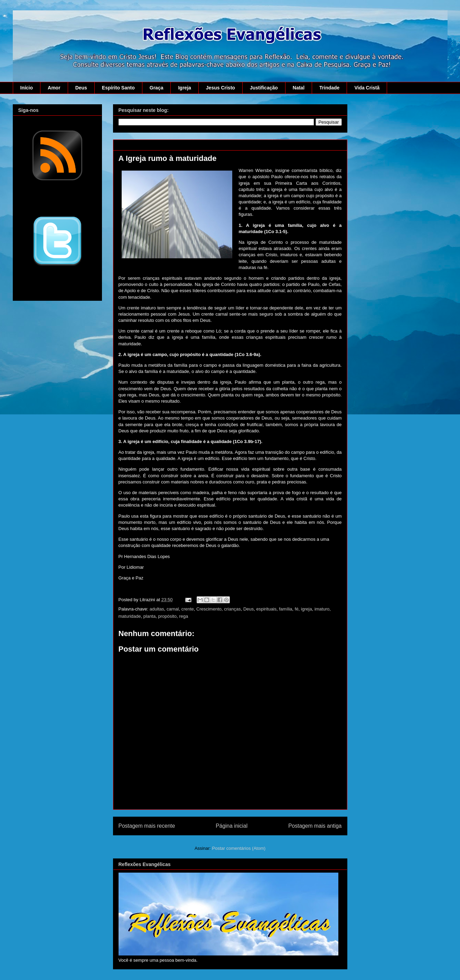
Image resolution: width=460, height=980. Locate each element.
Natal (299, 88)
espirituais (266, 609)
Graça (157, 88)
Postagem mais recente (147, 826)
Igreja (184, 88)
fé (297, 609)
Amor (54, 88)
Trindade (329, 88)
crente (188, 609)
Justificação (264, 88)
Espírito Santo (118, 88)
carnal (173, 609)
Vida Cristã (367, 88)
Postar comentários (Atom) (239, 848)
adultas (157, 609)
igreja (307, 609)
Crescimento (209, 609)
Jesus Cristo (220, 88)
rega (184, 616)
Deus (81, 88)
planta (149, 616)
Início (27, 88)
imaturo (322, 609)
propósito (167, 616)
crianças (232, 609)
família (285, 609)
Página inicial (232, 826)
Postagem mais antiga (315, 826)
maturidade (130, 616)
